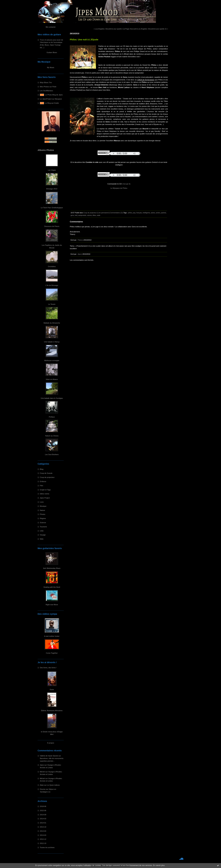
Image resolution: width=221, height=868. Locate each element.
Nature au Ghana (52, 436)
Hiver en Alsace (52, 379)
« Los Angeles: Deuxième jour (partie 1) (109, 29)
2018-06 (43, 806)
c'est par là (126, 184)
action (158, 213)
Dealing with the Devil (52, 587)
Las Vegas (52, 170)
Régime (43, 518)
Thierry (80, 240)
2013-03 (43, 835)
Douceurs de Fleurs (52, 226)
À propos (51, 743)
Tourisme (43, 527)
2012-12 (43, 839)
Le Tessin (52, 304)
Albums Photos (46, 150)
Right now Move (52, 605)
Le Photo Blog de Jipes (54, 95)
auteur (153, 213)
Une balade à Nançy (52, 342)
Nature (43, 510)
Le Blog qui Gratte (52, 103)
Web (42, 539)
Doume (43, 789)
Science (43, 523)
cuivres (89, 215)
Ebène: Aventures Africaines (52, 711)
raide (99, 215)
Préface (52, 417)
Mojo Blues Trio (46, 82)
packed (164, 213)
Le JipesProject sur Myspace (51, 99)
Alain (42, 785)
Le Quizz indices (53, 785)
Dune (52, 690)
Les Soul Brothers (52, 454)
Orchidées (52, 266)
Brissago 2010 (52, 189)
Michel (42, 772)
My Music (51, 67)
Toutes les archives (47, 847)
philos (130, 213)
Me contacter (51, 27)
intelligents (146, 213)
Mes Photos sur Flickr (48, 87)
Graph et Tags (45, 490)
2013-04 (43, 831)
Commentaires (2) (116, 213)
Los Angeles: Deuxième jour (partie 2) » (153, 29)
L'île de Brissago (52, 285)
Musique (43, 506)
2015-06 (43, 811)
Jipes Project (45, 498)
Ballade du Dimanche (52, 323)
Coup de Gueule (46, 473)
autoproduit (82, 215)
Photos (43, 514)
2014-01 (43, 823)
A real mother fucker (52, 636)
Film (42, 486)
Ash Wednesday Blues (52, 568)
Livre (42, 502)
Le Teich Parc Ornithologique (52, 208)
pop (134, 213)
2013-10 (43, 827)
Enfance (43, 481)
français (139, 213)
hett (76, 215)
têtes (94, 215)
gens (72, 215)
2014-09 (43, 815)
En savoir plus (159, 865)
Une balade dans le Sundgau (52, 398)
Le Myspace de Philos (119, 188)
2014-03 (43, 819)
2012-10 (43, 843)
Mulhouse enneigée (52, 360)
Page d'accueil (131, 29)
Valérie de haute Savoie (49, 756)
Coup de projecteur (47, 477)
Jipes (42, 765)
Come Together (52, 653)
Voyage (43, 535)
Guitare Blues (52, 52)
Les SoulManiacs (46, 91)
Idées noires (45, 494)
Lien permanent (103, 213)
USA (42, 531)
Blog (42, 469)
